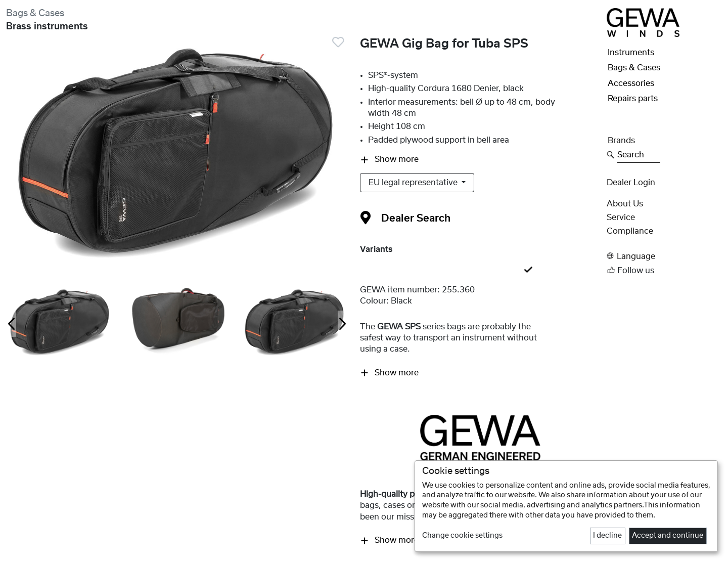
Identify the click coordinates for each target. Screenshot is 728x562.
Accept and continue (668, 536)
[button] (664, 256)
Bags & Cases (35, 13)
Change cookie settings (462, 536)
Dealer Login (631, 183)
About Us (625, 204)
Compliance (630, 231)
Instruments (631, 53)
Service (621, 218)
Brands (621, 141)
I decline (607, 536)
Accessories (631, 83)
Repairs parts (633, 99)
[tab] (480, 270)
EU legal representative (414, 183)
